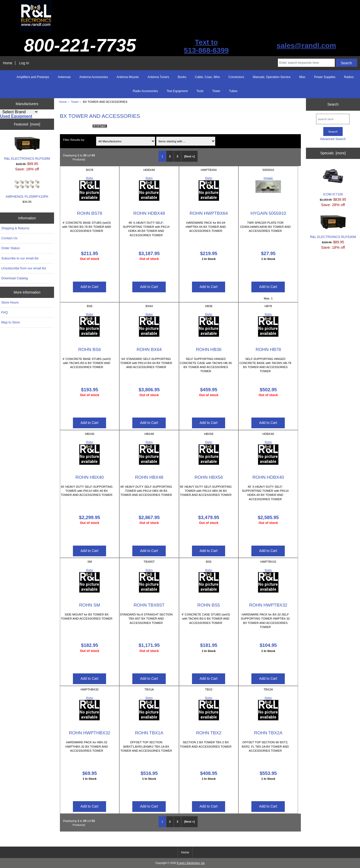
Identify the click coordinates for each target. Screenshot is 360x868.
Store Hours (10, 302)
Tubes (233, 91)
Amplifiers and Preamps (33, 77)
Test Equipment (177, 91)
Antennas (64, 77)
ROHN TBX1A (149, 733)
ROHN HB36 (209, 349)
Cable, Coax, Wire (207, 77)
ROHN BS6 (90, 349)
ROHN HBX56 (209, 477)
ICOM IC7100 (333, 181)
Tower (75, 102)
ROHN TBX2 (209, 733)
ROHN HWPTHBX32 (89, 733)
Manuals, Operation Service (272, 77)
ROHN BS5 (209, 605)
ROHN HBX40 (90, 477)
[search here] (333, 119)
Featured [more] (27, 124)
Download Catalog (15, 278)
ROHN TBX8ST (149, 605)
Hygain (268, 178)
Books (182, 77)
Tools (200, 91)
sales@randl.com (306, 45)
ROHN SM (89, 605)
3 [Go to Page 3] (177, 156)
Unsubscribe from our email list (24, 268)
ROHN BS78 (90, 213)
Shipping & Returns (15, 228)
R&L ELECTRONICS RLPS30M (27, 149)
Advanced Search (333, 139)
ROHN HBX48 (149, 477)
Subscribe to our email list (20, 258)
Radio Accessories (145, 91)
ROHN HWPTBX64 (209, 213)
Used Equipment (16, 116)
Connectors (236, 77)
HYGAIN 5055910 (268, 213)
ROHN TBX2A (268, 733)
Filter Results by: (74, 140)
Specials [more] (333, 153)
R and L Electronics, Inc (191, 863)
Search (333, 104)
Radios (349, 77)
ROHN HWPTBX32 (268, 605)
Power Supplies (325, 77)
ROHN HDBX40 (268, 477)
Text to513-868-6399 (206, 46)
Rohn (90, 178)
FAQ (5, 312)
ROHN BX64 (149, 349)
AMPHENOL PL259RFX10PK (27, 189)
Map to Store (11, 322)
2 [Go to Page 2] (170, 156)
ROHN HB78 (268, 349)
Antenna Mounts (128, 77)
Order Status (10, 248)
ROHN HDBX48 (149, 213)
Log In (24, 63)
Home (8, 63)
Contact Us (9, 238)
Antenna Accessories (94, 77)
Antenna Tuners (158, 77)
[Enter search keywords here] (306, 63)
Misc (303, 77)
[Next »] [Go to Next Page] (189, 156)
